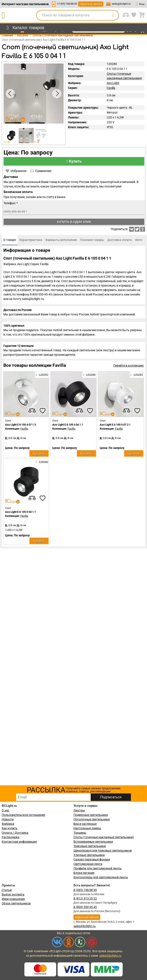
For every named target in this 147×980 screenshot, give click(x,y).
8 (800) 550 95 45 (85, 907)
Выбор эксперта (13, 894)
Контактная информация (19, 842)
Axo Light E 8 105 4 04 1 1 (68, 425)
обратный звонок (91, 4)
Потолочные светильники (92, 819)
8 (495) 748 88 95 (85, 890)
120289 (89, 375)
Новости (8, 819)
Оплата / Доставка (15, 833)
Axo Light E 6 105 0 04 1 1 (20, 512)
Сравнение (41, 171)
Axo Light (113, 83)
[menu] (25, 28)
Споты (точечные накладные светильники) (104, 837)
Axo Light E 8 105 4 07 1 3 (20, 425)
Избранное (16, 171)
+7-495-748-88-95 (67, 4)
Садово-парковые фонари (92, 859)
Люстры (79, 810)
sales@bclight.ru (121, 4)
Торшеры (80, 833)
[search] (113, 15)
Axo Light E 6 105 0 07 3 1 (115, 425)
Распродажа (10, 837)
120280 (42, 462)
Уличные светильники (89, 855)
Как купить (10, 828)
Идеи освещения (13, 899)
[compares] (32, 411)
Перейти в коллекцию (128, 366)
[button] (57, 94)
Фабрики (8, 824)
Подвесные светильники (91, 815)
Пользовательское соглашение (23, 815)
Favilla (111, 88)
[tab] (10, 240)
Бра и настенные (85, 824)
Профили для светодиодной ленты (98, 868)
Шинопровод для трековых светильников (103, 851)
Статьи (7, 890)
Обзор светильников (16, 903)
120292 (42, 375)
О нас (6, 810)
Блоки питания (84, 873)
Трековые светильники (90, 846)
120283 (137, 375)
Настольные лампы (87, 828)
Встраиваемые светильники (93, 842)
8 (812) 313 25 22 (85, 898)
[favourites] (43, 411)
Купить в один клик (74, 222)
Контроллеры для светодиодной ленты (101, 877)
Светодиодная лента (88, 864)
